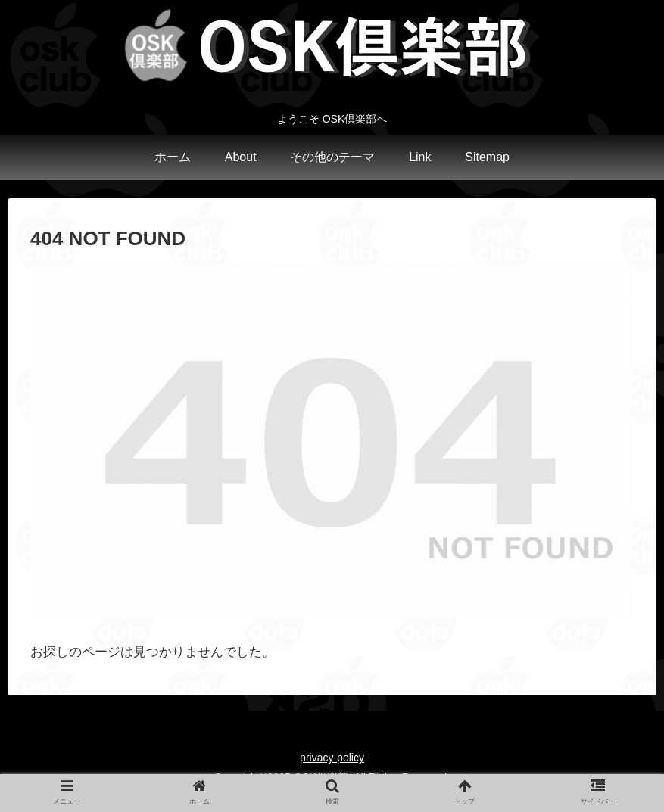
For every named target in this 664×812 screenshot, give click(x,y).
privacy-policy (332, 758)
